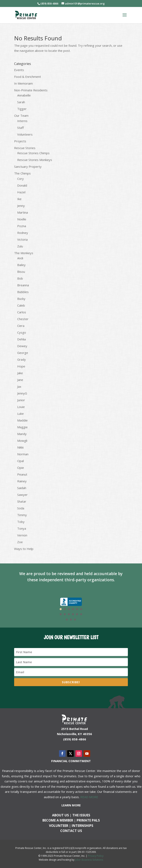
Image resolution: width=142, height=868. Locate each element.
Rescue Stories (25, 148)
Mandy (22, 434)
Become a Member (58, 820)
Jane (20, 380)
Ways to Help (24, 549)
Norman (23, 454)
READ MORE (89, 797)
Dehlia (22, 339)
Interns (22, 121)
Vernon (22, 535)
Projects (20, 141)
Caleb (21, 305)
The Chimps (22, 173)
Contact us (71, 831)
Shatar (22, 501)
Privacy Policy (96, 856)
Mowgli (22, 441)
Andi (20, 258)
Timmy (22, 515)
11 (77, 614)
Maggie (22, 427)
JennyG (22, 393)
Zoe (20, 542)
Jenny (21, 206)
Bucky (21, 299)
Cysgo (22, 332)
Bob (20, 278)
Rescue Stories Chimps (33, 153)
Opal (20, 461)
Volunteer (59, 826)
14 (71, 620)
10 (73, 614)
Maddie (22, 420)
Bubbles (23, 292)
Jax (19, 386)
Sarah (21, 102)
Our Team (21, 116)
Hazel (21, 192)
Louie (21, 407)
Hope (21, 366)
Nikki (20, 447)
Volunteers (25, 134)
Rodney (23, 233)
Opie (21, 468)
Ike (19, 199)
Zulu (20, 246)
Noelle (22, 219)
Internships (82, 826)
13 (67, 620)
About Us (60, 815)
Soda (21, 508)
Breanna (23, 285)
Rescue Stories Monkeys (35, 160)
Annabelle (24, 95)
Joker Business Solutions (89, 860)
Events (19, 70)
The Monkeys (24, 253)
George (23, 353)
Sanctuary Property (28, 167)
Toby (21, 522)
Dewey (22, 346)
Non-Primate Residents (31, 90)
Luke (20, 414)
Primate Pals (88, 820)
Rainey (22, 481)
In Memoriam (23, 83)
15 (75, 620)
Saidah (22, 488)
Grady (22, 359)
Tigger (22, 109)
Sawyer (22, 495)
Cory (20, 179)
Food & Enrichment (28, 77)
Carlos (22, 312)
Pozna (22, 226)
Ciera (21, 326)
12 (81, 614)
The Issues (81, 815)
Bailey (21, 265)
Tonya (22, 528)
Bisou (21, 272)
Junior (21, 400)
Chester (23, 319)
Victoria (22, 239)
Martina (23, 212)
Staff (20, 128)
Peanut (22, 474)
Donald (22, 185)
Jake (20, 373)
